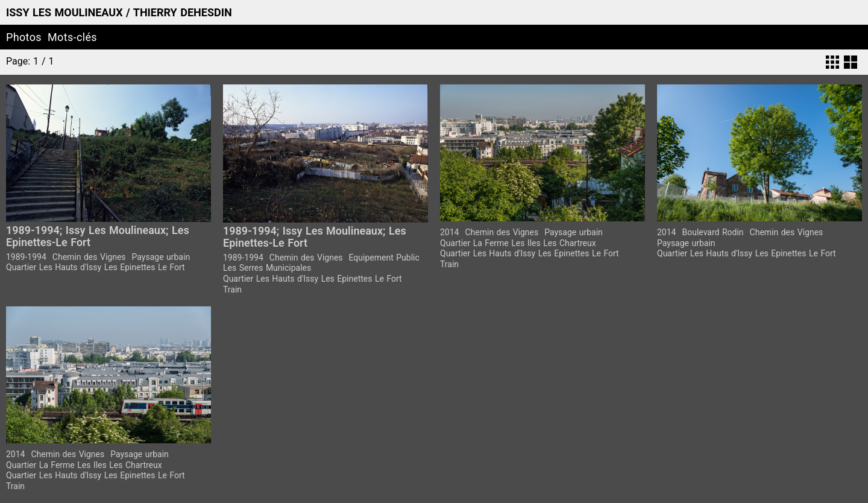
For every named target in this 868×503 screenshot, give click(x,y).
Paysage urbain (161, 257)
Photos (24, 37)
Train (232, 289)
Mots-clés (72, 37)
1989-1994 (26, 257)
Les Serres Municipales (267, 268)
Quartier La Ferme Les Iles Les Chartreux (518, 243)
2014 (449, 232)
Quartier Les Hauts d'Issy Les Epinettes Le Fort (96, 267)
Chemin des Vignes (89, 257)
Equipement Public (384, 258)
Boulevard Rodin (712, 232)
